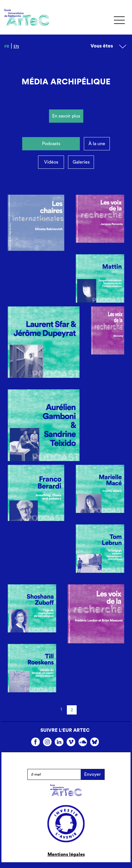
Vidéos (51, 162)
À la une (97, 144)
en (16, 47)
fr (7, 47)
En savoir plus (66, 116)
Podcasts (51, 144)
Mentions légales (66, 854)
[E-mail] (54, 774)
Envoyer (93, 774)
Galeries (81, 162)
